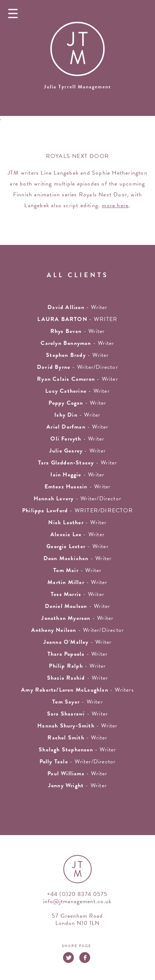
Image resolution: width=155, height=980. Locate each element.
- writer (77, 307)
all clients (78, 275)
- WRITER (77, 319)
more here (115, 205)
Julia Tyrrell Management (77, 87)
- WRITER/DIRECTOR (77, 510)
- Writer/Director (77, 367)
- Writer (77, 379)
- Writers (77, 690)
